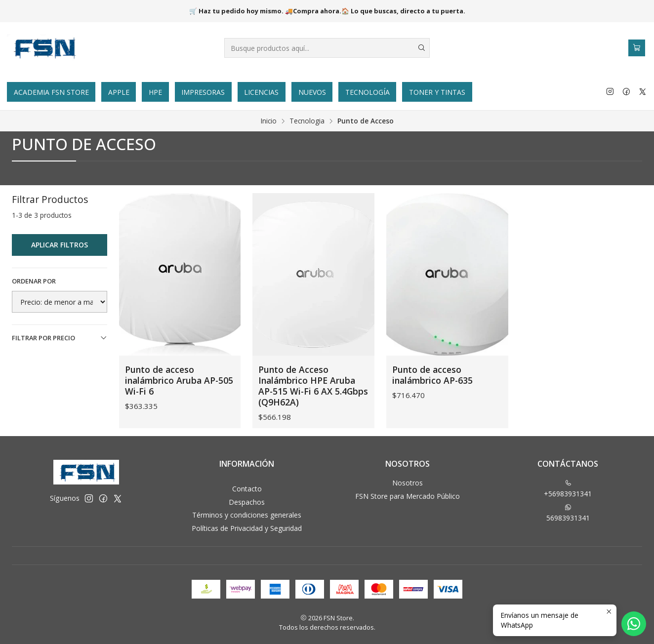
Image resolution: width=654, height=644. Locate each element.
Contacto (247, 489)
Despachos (247, 502)
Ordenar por (34, 281)
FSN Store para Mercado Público (408, 496)
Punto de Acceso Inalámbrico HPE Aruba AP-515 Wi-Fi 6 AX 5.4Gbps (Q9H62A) (313, 386)
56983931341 (568, 513)
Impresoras (203, 92)
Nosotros (408, 483)
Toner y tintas (437, 92)
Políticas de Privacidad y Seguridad (247, 528)
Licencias (261, 92)
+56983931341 (568, 489)
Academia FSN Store (51, 92)
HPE (155, 92)
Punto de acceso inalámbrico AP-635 (432, 375)
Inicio (269, 121)
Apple (119, 92)
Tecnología (368, 92)
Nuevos (312, 92)
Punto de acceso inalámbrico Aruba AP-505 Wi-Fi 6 (179, 380)
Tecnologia (307, 121)
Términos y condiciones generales (247, 515)
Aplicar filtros (60, 245)
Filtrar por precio (60, 338)
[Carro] (637, 48)
